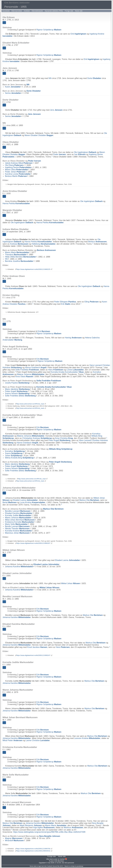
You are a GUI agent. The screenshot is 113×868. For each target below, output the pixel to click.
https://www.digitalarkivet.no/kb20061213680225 (33, 269)
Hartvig (73, 338)
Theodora (16, 255)
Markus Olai (89, 500)
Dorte (94, 78)
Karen (13, 87)
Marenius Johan (17, 533)
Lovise (75, 370)
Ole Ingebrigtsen (85, 152)
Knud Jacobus (37, 647)
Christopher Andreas (37, 438)
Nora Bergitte (50, 836)
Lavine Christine (38, 740)
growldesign (80, 866)
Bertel (10, 502)
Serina (13, 93)
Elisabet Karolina (19, 513)
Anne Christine (64, 438)
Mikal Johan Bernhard (20, 520)
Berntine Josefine (19, 261)
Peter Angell (59, 440)
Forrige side (69, 11)
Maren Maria (56, 825)
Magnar (14, 838)
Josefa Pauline (17, 383)
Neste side (79, 11)
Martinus (73, 828)
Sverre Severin (17, 394)
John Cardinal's (48, 866)
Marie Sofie (16, 524)
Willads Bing (61, 449)
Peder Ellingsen (65, 302)
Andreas (19, 244)
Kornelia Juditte (18, 515)
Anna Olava (24, 377)
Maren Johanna (18, 518)
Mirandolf (14, 840)
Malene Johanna (31, 374)
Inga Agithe (44, 828)
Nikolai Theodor (17, 529)
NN (50, 78)
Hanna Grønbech (36, 368)
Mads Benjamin (31, 825)
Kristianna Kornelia (20, 522)
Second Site (56, 866)
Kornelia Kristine (18, 531)
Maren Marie (17, 252)
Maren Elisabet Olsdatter (39, 135)
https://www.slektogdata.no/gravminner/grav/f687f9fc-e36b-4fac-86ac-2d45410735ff (49, 832)
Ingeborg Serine (18, 167)
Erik (78, 34)
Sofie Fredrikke (27, 370)
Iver (80, 154)
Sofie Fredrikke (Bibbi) (20, 396)
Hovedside (6, 11)
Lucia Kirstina (32, 502)
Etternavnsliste (17, 11)
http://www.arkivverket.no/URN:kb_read (30, 404)
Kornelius (15, 451)
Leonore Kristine (87, 738)
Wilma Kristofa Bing (19, 458)
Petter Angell (16, 391)
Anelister (27, 11)
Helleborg (44, 244)
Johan (14, 456)
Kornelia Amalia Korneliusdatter (67, 372)
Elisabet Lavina (25, 500)
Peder (59, 154)
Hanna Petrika (16, 203)
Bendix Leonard (17, 526)
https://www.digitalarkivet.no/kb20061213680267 (33, 543)
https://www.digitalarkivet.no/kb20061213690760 (33, 849)
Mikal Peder (12, 740)
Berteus (97, 242)
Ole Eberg (14, 165)
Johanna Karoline (19, 567)
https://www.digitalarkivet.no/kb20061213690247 (33, 655)
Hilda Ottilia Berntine (20, 257)
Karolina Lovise (18, 174)
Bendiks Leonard (18, 511)
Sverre (14, 453)
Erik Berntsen (59, 861)
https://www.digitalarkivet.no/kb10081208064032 (33, 851)
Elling (92, 302)
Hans (56, 370)
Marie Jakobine (17, 389)
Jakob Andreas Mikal (19, 163)
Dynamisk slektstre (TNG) (54, 11)
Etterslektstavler (37, 11)
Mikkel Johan (71, 583)
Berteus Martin (16, 176)
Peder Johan (15, 172)
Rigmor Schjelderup (49, 30)
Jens (56, 110)
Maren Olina (17, 170)
